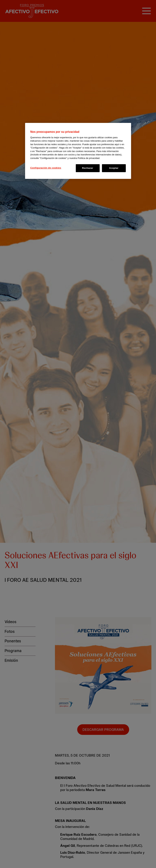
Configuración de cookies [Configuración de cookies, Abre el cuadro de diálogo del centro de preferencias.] (46, 168)
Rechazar (88, 168)
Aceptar (114, 168)
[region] (78, 151)
